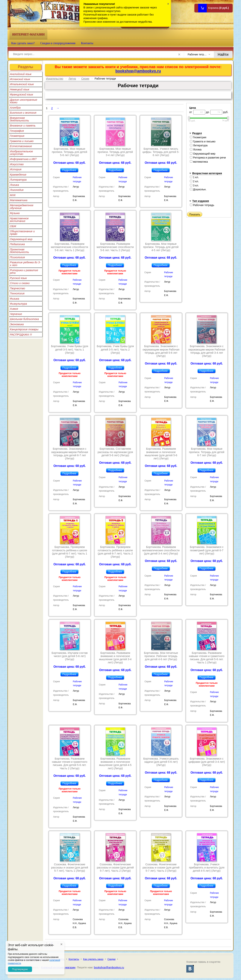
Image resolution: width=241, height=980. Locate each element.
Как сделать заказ (93, 959)
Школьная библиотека (24, 319)
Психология (17, 257)
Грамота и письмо (22, 141)
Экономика (17, 324)
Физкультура (18, 304)
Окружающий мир (21, 239)
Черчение (16, 314)
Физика (15, 299)
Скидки (112, 959)
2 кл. (194, 181)
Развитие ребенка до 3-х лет (25, 264)
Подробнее (69, 170)
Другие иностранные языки (24, 101)
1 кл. (194, 177)
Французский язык (21, 95)
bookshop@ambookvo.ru (138, 71)
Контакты (87, 43)
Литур (72, 79)
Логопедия (17, 190)
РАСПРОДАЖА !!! (21, 335)
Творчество (18, 288)
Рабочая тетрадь (202, 205)
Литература (18, 180)
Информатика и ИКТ (23, 159)
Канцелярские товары (24, 329)
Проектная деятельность (19, 251)
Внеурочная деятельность (19, 119)
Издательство (54, 79)
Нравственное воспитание (19, 220)
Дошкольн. (198, 189)
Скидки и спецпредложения (58, 43)
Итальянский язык (22, 84)
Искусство (17, 164)
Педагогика (17, 244)
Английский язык (21, 74)
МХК (13, 195)
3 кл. (194, 185)
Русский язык (18, 278)
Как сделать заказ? (23, 43)
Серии (85, 79)
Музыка (15, 213)
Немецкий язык (20, 89)
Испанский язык (20, 79)
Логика (14, 185)
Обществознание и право (22, 233)
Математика (19, 200)
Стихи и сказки (20, 283)
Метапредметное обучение (22, 207)
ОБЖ (13, 226)
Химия (14, 309)
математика (199, 162)
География (17, 131)
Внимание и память (23, 126)
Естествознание (21, 146)
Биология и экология (23, 113)
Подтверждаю (20, 969)
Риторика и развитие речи (24, 272)
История (16, 169)
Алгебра (15, 108)
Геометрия (17, 136)
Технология (17, 293)
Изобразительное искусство (21, 153)
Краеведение (18, 175)
